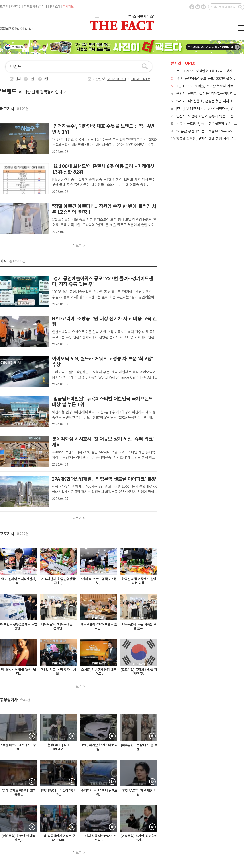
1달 (46, 79)
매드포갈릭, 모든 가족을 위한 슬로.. (139, 626)
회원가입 (16, 6)
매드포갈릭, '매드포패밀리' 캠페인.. (59, 626)
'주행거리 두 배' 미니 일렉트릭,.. (99, 792)
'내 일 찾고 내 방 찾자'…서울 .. (59, 672)
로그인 (4, 6)
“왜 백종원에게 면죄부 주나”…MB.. (59, 838)
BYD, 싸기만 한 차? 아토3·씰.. (99, 747)
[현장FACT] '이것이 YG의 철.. (59, 792)
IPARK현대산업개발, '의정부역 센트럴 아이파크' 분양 (104, 479)
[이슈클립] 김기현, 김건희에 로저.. (139, 838)
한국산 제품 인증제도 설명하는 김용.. (139, 581)
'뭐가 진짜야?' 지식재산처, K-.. (19, 581)
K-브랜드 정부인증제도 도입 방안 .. (19, 626)
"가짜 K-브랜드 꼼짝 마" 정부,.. (99, 581)
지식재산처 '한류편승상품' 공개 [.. (59, 581)
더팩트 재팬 (31, 6)
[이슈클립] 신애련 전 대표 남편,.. (19, 838)
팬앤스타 (55, 6)
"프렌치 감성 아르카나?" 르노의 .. (99, 838)
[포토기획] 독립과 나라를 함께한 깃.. (139, 672)
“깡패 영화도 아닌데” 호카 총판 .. (19, 792)
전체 (18, 79)
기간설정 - (121, 79)
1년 (32, 79)
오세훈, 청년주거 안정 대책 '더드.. (99, 672)
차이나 (43, 6)
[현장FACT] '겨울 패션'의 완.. (139, 792)
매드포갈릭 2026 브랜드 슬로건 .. (99, 626)
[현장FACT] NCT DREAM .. (59, 747)
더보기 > (79, 246)
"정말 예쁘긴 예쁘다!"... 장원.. (19, 747)
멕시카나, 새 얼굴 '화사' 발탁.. (19, 672)
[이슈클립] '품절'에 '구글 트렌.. (139, 747)
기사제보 (68, 6)
